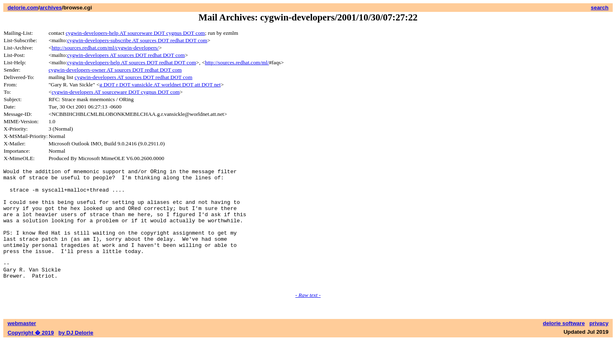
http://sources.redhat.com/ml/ (237, 62)
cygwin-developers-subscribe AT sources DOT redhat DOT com (137, 40)
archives (51, 8)
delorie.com (23, 8)
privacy (599, 347)
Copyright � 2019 (31, 356)
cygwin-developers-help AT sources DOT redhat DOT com (132, 62)
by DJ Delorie (76, 356)
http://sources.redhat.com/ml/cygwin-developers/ (105, 48)
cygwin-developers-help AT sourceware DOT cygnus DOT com (135, 33)
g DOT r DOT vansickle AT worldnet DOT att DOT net (160, 85)
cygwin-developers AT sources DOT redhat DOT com (126, 55)
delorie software (564, 347)
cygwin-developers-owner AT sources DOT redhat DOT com (115, 70)
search (600, 8)
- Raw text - (308, 318)
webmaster (22, 347)
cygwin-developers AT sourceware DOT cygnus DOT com (116, 92)
